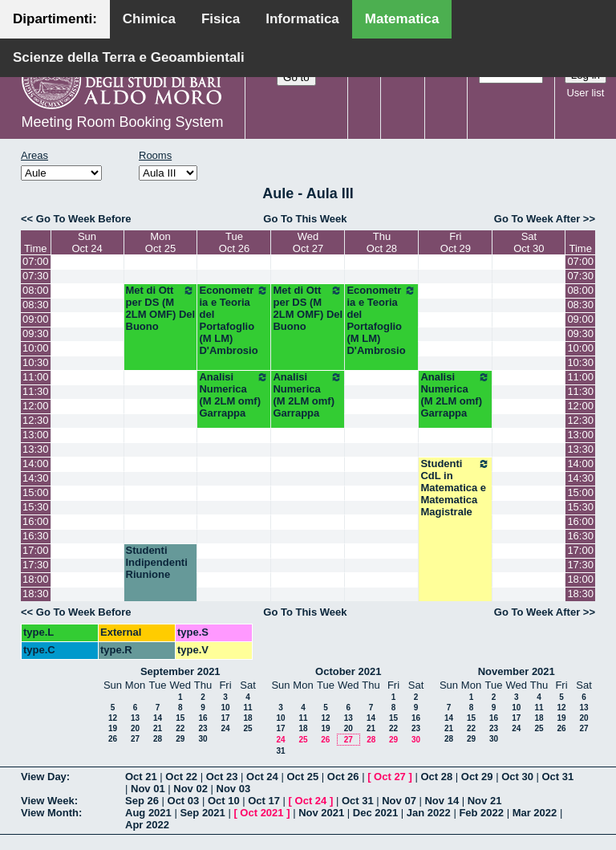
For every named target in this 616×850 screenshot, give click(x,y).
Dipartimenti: (55, 19)
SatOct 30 (529, 242)
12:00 (36, 406)
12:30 (36, 420)
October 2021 (348, 671)
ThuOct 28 (382, 242)
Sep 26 (142, 801)
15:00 (36, 492)
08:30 (36, 305)
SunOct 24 (87, 242)
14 (158, 718)
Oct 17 (264, 801)
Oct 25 (302, 777)
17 (225, 718)
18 (247, 718)
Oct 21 (141, 777)
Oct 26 (343, 777)
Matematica (402, 19)
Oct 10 (224, 801)
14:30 (36, 478)
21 (158, 728)
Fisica (221, 19)
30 (203, 739)
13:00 (36, 435)
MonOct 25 (160, 242)
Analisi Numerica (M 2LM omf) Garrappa (234, 395)
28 (158, 739)
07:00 (36, 261)
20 (135, 728)
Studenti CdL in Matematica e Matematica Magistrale (455, 488)
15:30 (36, 507)
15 (180, 718)
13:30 (36, 449)
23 (203, 728)
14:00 (36, 464)
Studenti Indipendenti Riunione (157, 562)
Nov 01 (148, 789)
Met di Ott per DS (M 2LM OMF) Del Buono (161, 308)
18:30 (36, 594)
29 (180, 739)
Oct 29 (477, 777)
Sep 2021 (202, 813)
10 (225, 708)
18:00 (36, 579)
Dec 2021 (375, 813)
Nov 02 (190, 789)
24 (225, 728)
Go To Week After (537, 219)
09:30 (36, 333)
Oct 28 (436, 777)
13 (135, 718)
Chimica (149, 19)
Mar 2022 (535, 813)
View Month (50, 813)
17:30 (36, 565)
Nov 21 (485, 801)
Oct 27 (390, 777)
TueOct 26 (234, 242)
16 (203, 718)
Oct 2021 (261, 813)
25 (247, 728)
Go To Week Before (84, 219)
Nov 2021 (321, 813)
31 (280, 751)
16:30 (36, 536)
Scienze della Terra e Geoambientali (129, 57)
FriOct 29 (456, 242)
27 (135, 739)
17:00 (36, 550)
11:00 (36, 377)
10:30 (36, 362)
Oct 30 (517, 777)
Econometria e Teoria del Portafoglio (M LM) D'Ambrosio (234, 320)
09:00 (36, 319)
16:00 (36, 521)
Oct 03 (184, 801)
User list (585, 93)
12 (113, 718)
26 (113, 739)
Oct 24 (262, 777)
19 (113, 728)
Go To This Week (305, 219)
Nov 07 (399, 801)
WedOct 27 (308, 242)
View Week (48, 801)
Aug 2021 (148, 813)
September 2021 (180, 671)
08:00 (36, 290)
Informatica (302, 19)
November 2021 (517, 671)
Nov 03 (234, 789)
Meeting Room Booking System (122, 122)
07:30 (36, 276)
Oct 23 (222, 777)
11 (247, 708)
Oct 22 (181, 777)
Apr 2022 (147, 825)
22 (180, 728)
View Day (44, 777)
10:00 (36, 348)
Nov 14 (442, 801)
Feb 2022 (481, 813)
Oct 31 (558, 777)
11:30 (36, 391)
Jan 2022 (429, 813)
